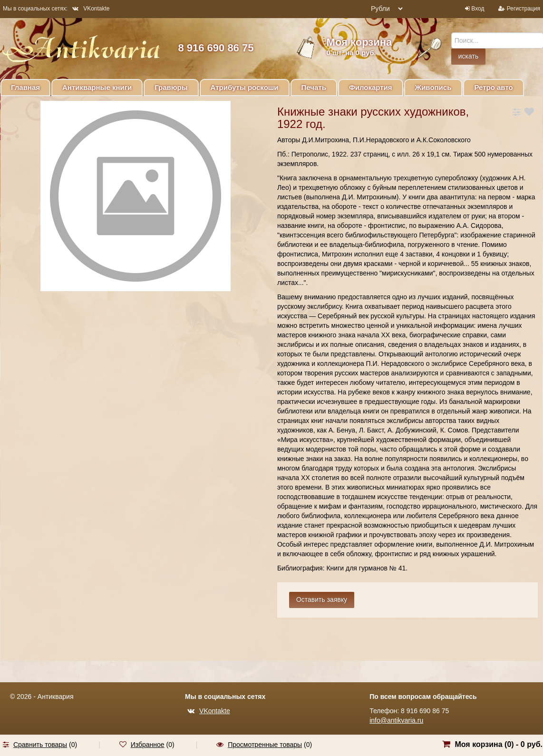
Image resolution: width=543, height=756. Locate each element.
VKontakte (91, 9)
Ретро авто (493, 87)
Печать (314, 87)
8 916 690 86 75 (216, 48)
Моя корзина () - (499, 744)
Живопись (433, 87)
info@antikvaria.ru (396, 720)
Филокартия (371, 87)
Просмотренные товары (265, 745)
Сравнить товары (40, 745)
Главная (25, 87)
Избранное (148, 745)
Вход (478, 9)
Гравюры (171, 87)
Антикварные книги (97, 87)
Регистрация (524, 9)
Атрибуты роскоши (245, 87)
